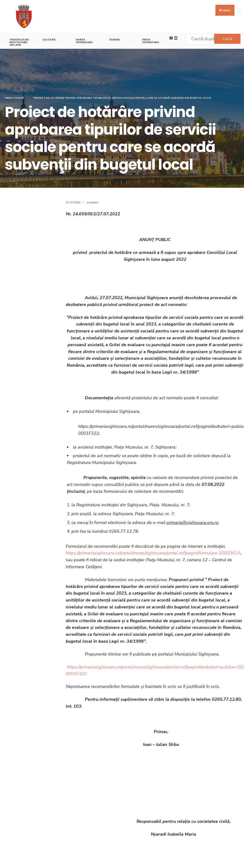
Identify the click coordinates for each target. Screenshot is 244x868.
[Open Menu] (239, 11)
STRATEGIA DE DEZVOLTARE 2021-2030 (19, 42)
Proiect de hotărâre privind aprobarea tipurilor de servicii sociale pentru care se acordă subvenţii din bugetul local (122, 98)
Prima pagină (14, 98)
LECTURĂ (49, 39)
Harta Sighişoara (84, 41)
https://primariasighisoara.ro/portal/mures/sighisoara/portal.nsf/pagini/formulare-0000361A (153, 553)
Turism (114, 39)
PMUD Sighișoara (151, 41)
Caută (227, 39)
